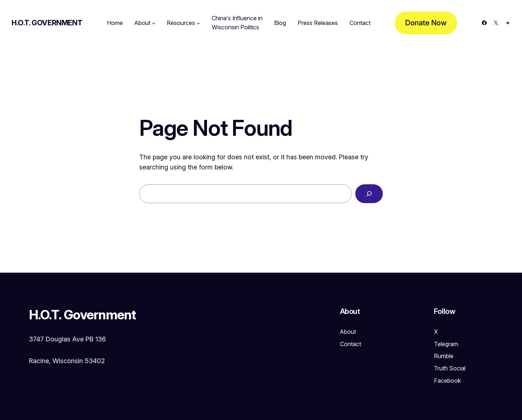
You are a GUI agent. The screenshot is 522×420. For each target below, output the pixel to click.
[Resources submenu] (198, 23)
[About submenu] (154, 23)
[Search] (369, 194)
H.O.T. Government (47, 23)
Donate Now (426, 23)
